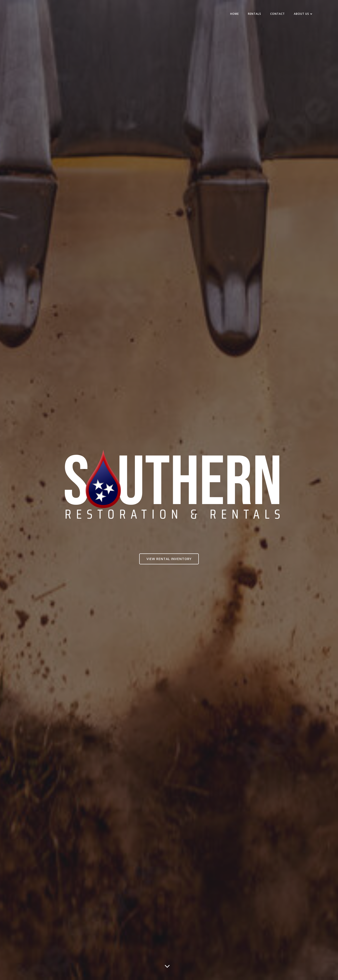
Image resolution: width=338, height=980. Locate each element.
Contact (277, 14)
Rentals (255, 14)
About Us (304, 14)
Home (235, 14)
